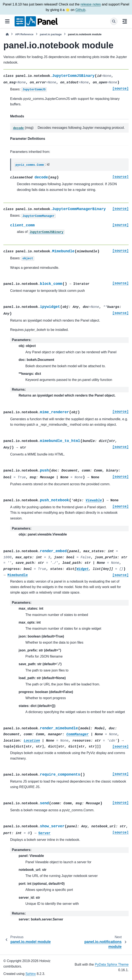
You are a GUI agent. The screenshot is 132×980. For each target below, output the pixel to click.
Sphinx (31, 974)
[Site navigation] (7, 21)
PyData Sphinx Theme (112, 964)
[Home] (7, 34)
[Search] (114, 21)
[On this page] (125, 21)
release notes (91, 4)
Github (80, 10)
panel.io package (51, 34)
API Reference (24, 34)
